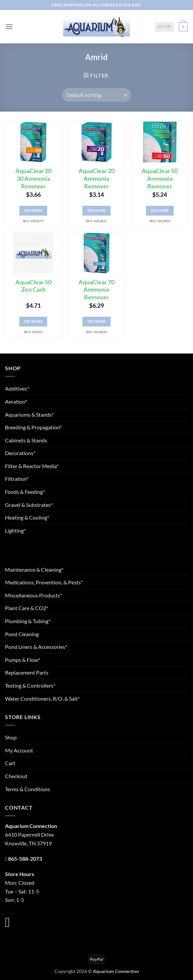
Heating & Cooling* (27, 517)
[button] (9, 27)
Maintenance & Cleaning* (34, 570)
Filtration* (17, 479)
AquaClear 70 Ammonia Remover (96, 290)
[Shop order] (96, 95)
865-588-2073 (25, 859)
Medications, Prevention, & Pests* (44, 582)
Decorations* (20, 453)
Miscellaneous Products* (34, 595)
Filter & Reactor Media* (32, 466)
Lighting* (15, 530)
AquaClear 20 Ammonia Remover (96, 179)
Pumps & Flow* (23, 660)
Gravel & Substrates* (29, 505)
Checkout (16, 776)
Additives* (17, 388)
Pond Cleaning (22, 634)
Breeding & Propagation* (33, 427)
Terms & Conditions (28, 789)
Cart (10, 763)
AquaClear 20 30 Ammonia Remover (33, 179)
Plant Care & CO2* (27, 608)
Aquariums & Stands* (29, 414)
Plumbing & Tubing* (28, 621)
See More (33, 210)
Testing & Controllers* (30, 685)
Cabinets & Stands (26, 440)
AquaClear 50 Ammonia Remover (160, 179)
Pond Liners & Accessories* (36, 647)
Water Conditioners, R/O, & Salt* (42, 698)
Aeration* (16, 401)
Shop (164, 27)
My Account (19, 750)
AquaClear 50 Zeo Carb (33, 286)
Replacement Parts (27, 672)
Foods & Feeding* (25, 492)
